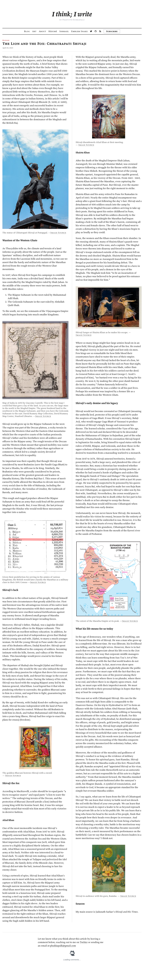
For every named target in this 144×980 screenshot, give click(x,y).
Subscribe (112, 31)
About (42, 31)
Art (34, 31)
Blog (27, 31)
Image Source (58, 233)
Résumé (53, 31)
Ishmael (64, 31)
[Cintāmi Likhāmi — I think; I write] (72, 14)
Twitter (84, 942)
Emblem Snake (79, 31)
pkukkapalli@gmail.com (63, 946)
